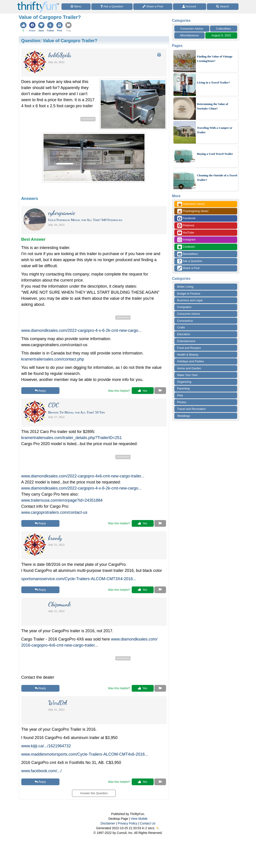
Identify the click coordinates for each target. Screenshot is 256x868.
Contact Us (148, 823)
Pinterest (186, 226)
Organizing (184, 382)
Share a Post (188, 268)
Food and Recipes (189, 348)
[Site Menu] (76, 7)
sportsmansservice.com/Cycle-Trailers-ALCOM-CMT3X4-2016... (79, 579)
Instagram (186, 240)
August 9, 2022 (221, 35)
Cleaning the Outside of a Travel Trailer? (217, 178)
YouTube (186, 233)
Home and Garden (189, 368)
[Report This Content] (160, 391)
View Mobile (139, 819)
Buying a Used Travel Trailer (215, 154)
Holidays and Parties (191, 361)
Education (184, 334)
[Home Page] (38, 3)
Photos (182, 402)
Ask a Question (190, 261)
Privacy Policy (128, 823)
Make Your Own (188, 375)
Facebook (186, 218)
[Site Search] (223, 7)
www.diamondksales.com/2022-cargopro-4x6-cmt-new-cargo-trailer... (83, 476)
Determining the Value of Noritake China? (213, 106)
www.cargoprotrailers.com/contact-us (54, 512)
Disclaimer (108, 823)
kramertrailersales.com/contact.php (53, 359)
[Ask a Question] (112, 7)
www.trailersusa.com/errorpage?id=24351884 (62, 500)
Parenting (184, 388)
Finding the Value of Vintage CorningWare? (215, 59)
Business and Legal (190, 300)
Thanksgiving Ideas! (193, 211)
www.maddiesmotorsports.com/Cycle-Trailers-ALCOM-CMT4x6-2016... (85, 754)
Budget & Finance (189, 294)
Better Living (185, 287)
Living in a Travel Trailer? (213, 82)
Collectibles (223, 29)
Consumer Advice (192, 29)
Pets (180, 395)
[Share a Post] (153, 7)
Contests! (186, 247)
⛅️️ (158, 828)
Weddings (184, 416)
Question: (59, 41)
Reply (40, 391)
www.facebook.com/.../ (42, 771)
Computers (184, 307)
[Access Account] (190, 7)
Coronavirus (185, 321)
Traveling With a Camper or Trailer (215, 130)
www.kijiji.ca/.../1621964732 (46, 746)
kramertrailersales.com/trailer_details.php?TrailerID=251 (72, 438)
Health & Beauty (188, 355)
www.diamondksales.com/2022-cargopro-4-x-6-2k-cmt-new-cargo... (81, 330)
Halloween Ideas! (191, 204)
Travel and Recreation (191, 409)
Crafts (181, 327)
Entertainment (186, 341)
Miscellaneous (189, 35)
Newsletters (188, 254)
